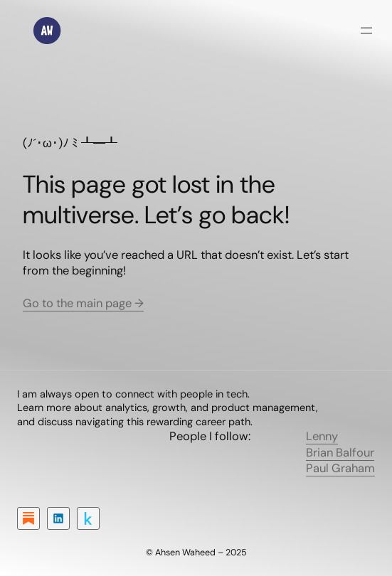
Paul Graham (340, 468)
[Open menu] (366, 31)
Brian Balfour (340, 453)
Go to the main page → (83, 303)
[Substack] (28, 518)
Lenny (322, 436)
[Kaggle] (88, 518)
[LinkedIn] (58, 518)
